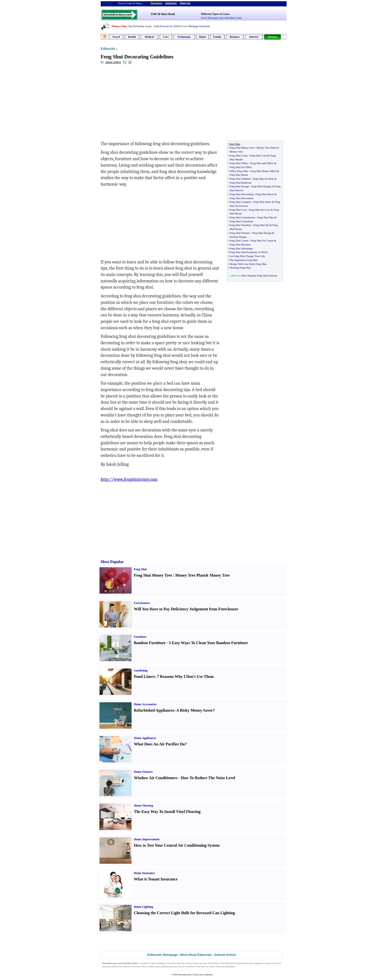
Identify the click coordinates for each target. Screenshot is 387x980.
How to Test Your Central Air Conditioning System (177, 845)
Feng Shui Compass (240, 202)
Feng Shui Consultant (241, 221)
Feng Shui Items (262, 202)
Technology (184, 37)
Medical (149, 37)
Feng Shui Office (239, 163)
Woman (272, 37)
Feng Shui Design (239, 186)
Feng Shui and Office (262, 163)
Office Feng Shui (239, 171)
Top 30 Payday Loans (140, 26)
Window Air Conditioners (156, 778)
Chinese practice (200, 963)
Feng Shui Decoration (242, 198)
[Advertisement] (141, 104)
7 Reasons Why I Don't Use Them (185, 677)
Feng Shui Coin (258, 155)
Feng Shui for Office (241, 167)
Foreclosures (142, 603)
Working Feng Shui (240, 268)
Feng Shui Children (240, 179)
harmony (106, 966)
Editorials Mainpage (163, 955)
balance (232, 966)
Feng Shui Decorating (242, 194)
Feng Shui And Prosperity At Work (249, 252)
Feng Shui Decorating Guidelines (137, 57)
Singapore (156, 3)
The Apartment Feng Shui (244, 260)
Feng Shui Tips (265, 217)
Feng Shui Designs (261, 186)
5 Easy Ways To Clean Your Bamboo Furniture (208, 643)
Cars (166, 37)
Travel (116, 37)
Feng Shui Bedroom (241, 183)
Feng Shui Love (238, 210)
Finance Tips (119, 26)
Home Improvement (147, 839)
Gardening (141, 671)
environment (124, 966)
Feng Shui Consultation (242, 217)
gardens (165, 966)
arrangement (258, 963)
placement (243, 963)
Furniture (140, 637)
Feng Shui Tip (261, 225)
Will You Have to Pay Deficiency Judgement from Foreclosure (186, 609)
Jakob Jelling (113, 62)
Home (202, 37)
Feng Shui (140, 569)
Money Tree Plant (266, 148)
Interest (254, 37)
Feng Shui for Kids (263, 179)
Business (235, 37)
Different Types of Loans (215, 14)
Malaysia (185, 3)
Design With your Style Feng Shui (248, 264)
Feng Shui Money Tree (242, 148)
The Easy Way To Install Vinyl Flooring (167, 812)
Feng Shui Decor (265, 194)
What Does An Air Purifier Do (159, 744)
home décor (141, 966)
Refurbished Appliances (154, 710)
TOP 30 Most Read (163, 14)
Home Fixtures (143, 772)
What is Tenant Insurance (156, 879)
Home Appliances (145, 738)
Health (132, 37)
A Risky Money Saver (194, 710)
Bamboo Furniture (150, 643)
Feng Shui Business (240, 244)
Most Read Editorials (196, 955)
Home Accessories (145, 704)
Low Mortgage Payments (196, 26)
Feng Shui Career (239, 241)
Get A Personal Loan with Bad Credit (221, 18)
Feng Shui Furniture (241, 225)
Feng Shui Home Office (263, 171)
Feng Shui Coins (239, 155)
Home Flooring (144, 806)
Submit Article (225, 955)
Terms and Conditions (203, 975)
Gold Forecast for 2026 (166, 26)
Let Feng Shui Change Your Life (247, 256)
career (175, 966)
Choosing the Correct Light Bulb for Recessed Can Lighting (184, 913)
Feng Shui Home (239, 175)
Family (217, 37)
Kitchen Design (238, 237)
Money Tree (236, 152)
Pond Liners (144, 677)
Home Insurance (145, 873)
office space (155, 966)
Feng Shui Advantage (241, 248)
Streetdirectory (185, 975)
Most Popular (112, 562)
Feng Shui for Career (262, 241)
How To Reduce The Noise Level (208, 778)
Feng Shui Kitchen (240, 233)
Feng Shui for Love (260, 210)
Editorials (108, 49)
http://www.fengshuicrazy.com (129, 479)
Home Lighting (144, 907)
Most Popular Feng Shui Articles (259, 275)
